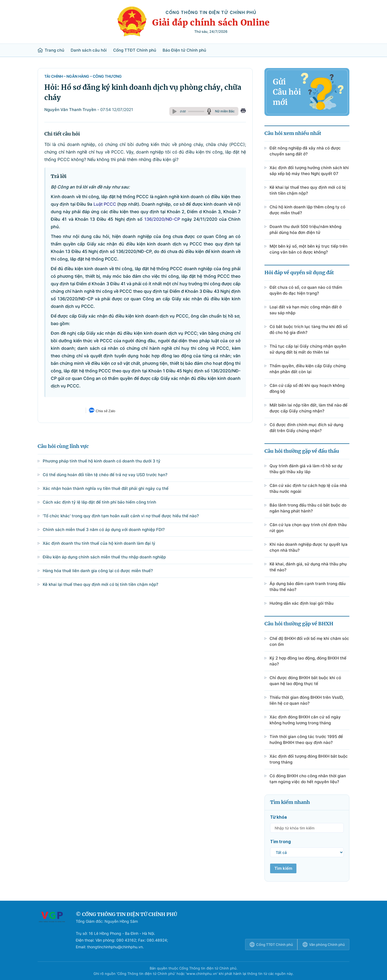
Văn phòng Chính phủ (324, 945)
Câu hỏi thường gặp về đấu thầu (302, 451)
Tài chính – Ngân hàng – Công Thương (83, 76)
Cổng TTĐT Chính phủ (135, 50)
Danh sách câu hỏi (89, 50)
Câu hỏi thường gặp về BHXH (299, 624)
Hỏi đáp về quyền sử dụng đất (299, 272)
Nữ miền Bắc (225, 111)
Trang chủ (51, 50)
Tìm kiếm (283, 868)
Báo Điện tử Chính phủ (184, 50)
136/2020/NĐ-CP (162, 219)
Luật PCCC (105, 204)
